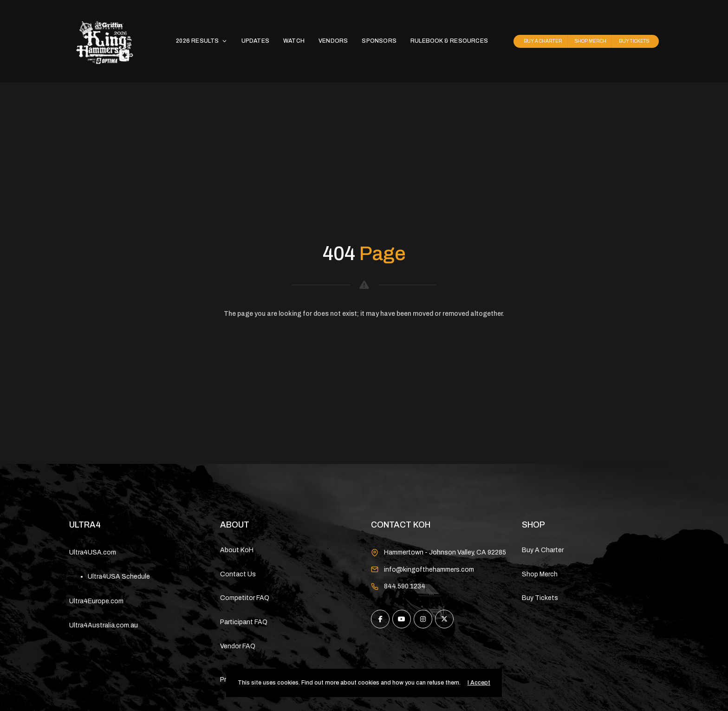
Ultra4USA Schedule (119, 577)
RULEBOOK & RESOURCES (449, 41)
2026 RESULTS (201, 41)
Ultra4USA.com (93, 552)
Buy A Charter (543, 550)
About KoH (237, 550)
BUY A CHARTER (543, 41)
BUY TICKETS (634, 41)
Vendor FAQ (238, 646)
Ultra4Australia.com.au (104, 625)
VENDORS (333, 41)
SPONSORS (379, 41)
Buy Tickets (540, 598)
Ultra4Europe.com (96, 601)
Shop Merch (540, 574)
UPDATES (255, 41)
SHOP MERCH (591, 41)
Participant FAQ (244, 622)
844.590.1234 (405, 586)
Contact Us (238, 574)
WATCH (294, 41)
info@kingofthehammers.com (429, 570)
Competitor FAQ (245, 598)
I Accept (479, 683)
